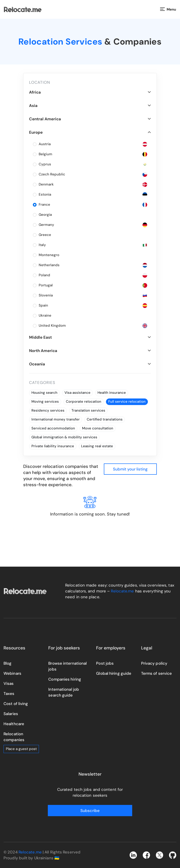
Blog (7, 663)
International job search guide (64, 692)
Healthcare (14, 724)
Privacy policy (154, 663)
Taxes (9, 694)
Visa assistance (77, 393)
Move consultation (98, 428)
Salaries (11, 714)
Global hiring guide (114, 673)
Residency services (48, 410)
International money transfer (56, 419)
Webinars (12, 673)
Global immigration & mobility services (64, 437)
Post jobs (105, 663)
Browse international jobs (67, 666)
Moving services (45, 402)
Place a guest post (21, 749)
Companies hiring (65, 679)
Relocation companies (14, 737)
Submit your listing (130, 469)
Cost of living (16, 704)
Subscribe (90, 811)
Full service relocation (127, 402)
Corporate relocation (84, 402)
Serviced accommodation (53, 428)
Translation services (88, 410)
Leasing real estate (97, 446)
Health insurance (112, 393)
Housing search (44, 393)
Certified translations (105, 419)
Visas (9, 683)
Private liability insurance (53, 446)
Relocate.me (122, 591)
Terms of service (157, 673)
